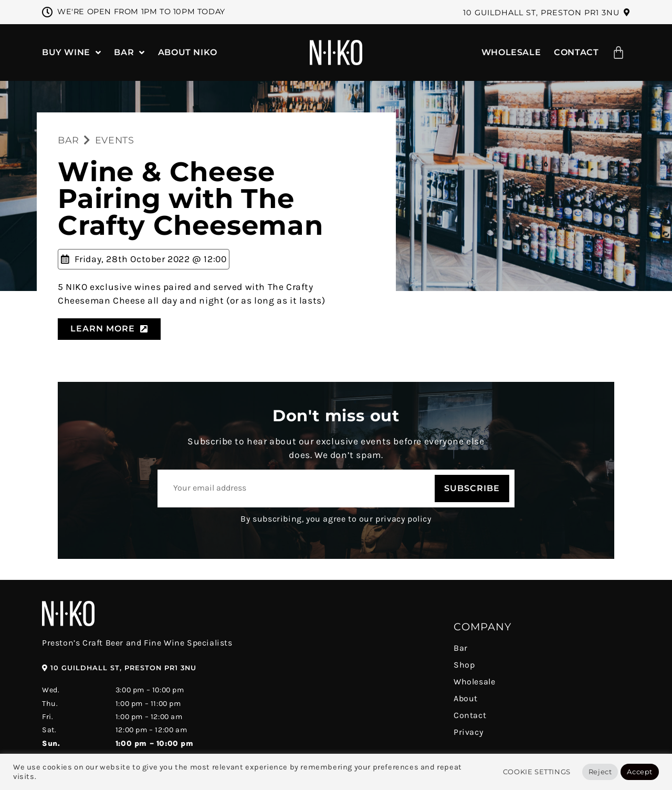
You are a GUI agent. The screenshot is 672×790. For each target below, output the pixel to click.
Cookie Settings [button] (537, 772)
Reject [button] (600, 772)
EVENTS (115, 140)
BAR (69, 140)
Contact (470, 715)
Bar (461, 648)
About (466, 698)
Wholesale (474, 682)
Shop (464, 665)
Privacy (468, 732)
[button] (547, 13)
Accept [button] (640, 772)
